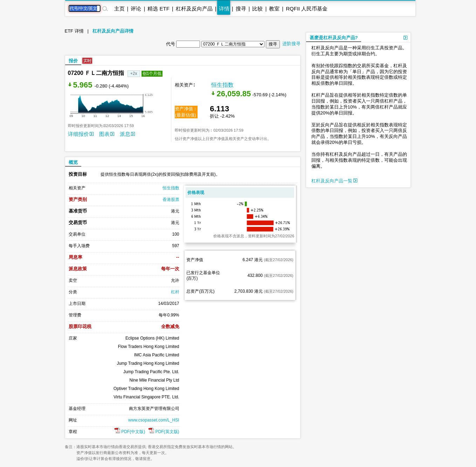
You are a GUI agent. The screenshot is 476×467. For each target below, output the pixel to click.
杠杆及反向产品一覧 (334, 181)
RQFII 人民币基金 (307, 9)
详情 (224, 9)
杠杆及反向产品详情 (113, 31)
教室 (274, 9)
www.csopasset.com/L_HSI (154, 420)
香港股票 (171, 200)
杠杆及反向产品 (194, 9)
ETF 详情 (74, 31)
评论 (136, 9)
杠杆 (175, 292)
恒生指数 (222, 85)
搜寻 (241, 9)
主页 (119, 9)
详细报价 (81, 134)
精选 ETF (158, 9)
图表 (107, 134)
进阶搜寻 (291, 44)
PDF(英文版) (164, 432)
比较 (257, 9)
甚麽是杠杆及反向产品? (334, 38)
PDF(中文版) (130, 432)
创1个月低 (152, 74)
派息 (127, 134)
